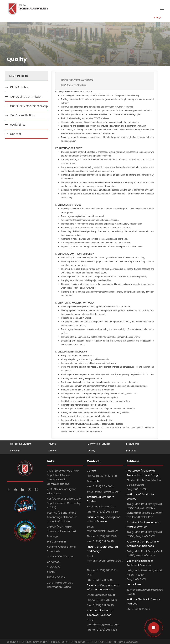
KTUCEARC (54, 567)
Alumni (53, 444)
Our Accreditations (23, 115)
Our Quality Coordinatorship (29, 106)
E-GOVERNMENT (57, 542)
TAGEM (51, 572)
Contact (16, 134)
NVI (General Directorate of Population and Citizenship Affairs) (64, 503)
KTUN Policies (19, 87)
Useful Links (18, 125)
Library (52, 451)
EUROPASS (53, 562)
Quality (91, 451)
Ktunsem (15, 451)
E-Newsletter (133, 444)
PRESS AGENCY (56, 577)
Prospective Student (21, 444)
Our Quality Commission (26, 97)
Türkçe (158, 17)
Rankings (131, 451)
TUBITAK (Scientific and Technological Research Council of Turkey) (62, 517)
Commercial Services (99, 444)
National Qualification (61, 556)
